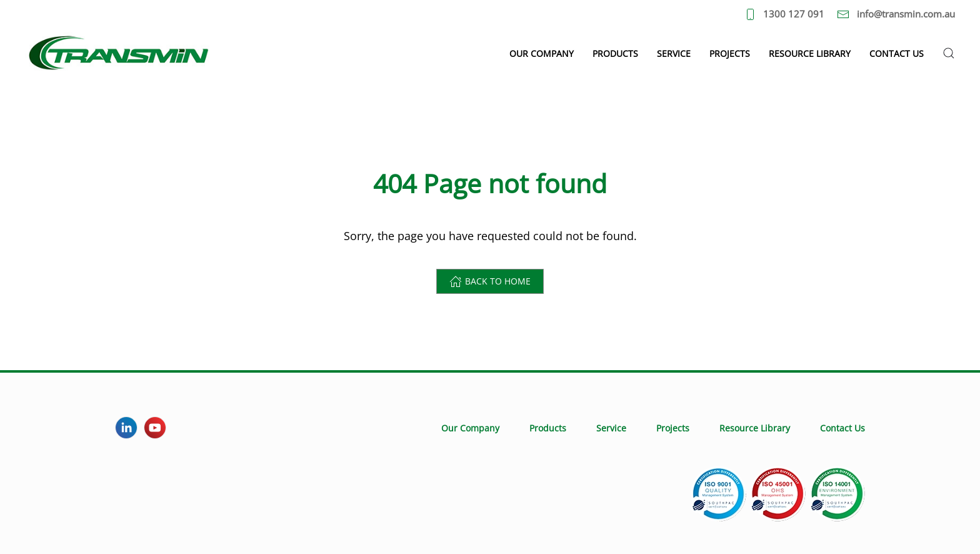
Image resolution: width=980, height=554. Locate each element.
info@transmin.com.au (896, 14)
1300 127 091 (784, 14)
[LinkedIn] (126, 428)
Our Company (470, 428)
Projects (730, 53)
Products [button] (615, 53)
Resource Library (810, 53)
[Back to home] (119, 53)
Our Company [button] (542, 53)
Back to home (490, 281)
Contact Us (897, 53)
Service (674, 53)
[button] (949, 53)
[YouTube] (155, 428)
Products (548, 428)
